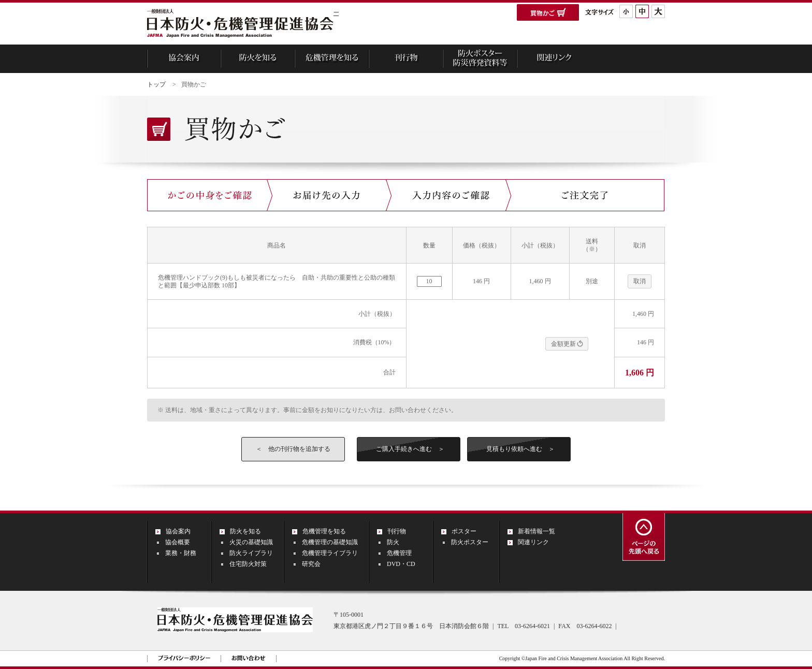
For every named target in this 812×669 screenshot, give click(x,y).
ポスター (464, 531)
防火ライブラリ (251, 553)
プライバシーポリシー (184, 658)
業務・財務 (181, 553)
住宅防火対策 (248, 564)
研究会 (311, 564)
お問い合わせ (249, 658)
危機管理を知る (324, 531)
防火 (393, 542)
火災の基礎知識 (251, 542)
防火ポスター (470, 542)
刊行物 (397, 531)
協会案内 (178, 531)
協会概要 (178, 542)
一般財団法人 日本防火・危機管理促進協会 (240, 24)
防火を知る (245, 531)
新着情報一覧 (536, 531)
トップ (156, 84)
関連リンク (533, 542)
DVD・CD (401, 564)
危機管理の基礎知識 (330, 542)
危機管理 (399, 553)
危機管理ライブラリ (330, 553)
